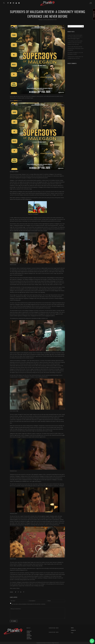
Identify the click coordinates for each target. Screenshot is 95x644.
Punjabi (28, 633)
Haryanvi (29, 634)
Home (72, 628)
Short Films (29, 639)
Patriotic (29, 637)
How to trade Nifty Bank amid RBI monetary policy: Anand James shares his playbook (76, 48)
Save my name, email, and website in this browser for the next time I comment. (28, 604)
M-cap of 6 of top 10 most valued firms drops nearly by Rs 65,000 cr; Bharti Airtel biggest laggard (75, 37)
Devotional (29, 636)
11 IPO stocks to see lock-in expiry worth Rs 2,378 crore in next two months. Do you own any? (75, 43)
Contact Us (73, 630)
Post (56, 20)
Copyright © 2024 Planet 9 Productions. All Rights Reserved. (48, 643)
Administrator (51, 20)
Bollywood (29, 631)
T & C (72, 633)
